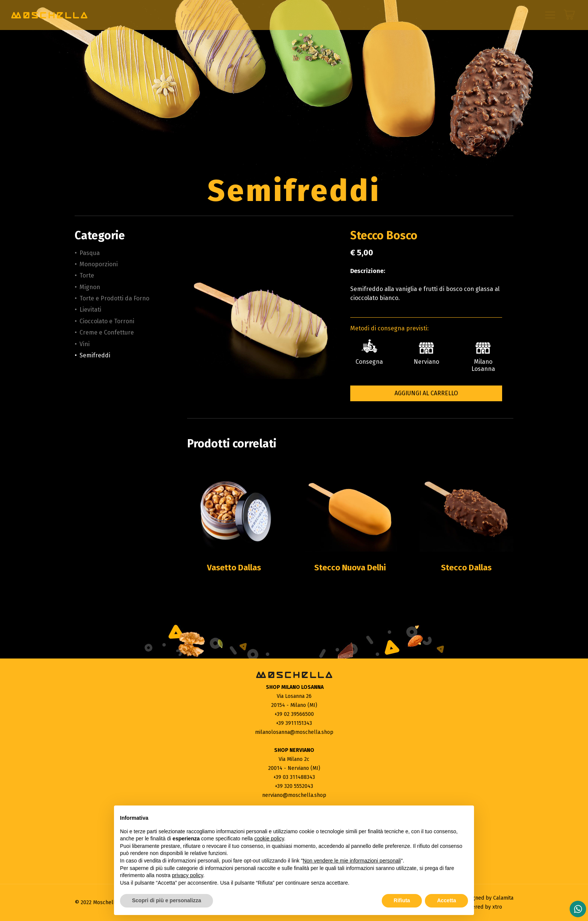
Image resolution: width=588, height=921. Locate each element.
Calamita (503, 898)
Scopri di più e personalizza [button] (166, 900)
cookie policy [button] (269, 838)
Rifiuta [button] (402, 900)
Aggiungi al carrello (426, 393)
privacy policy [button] (188, 875)
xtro (497, 907)
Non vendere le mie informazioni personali (352, 861)
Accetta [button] (446, 900)
